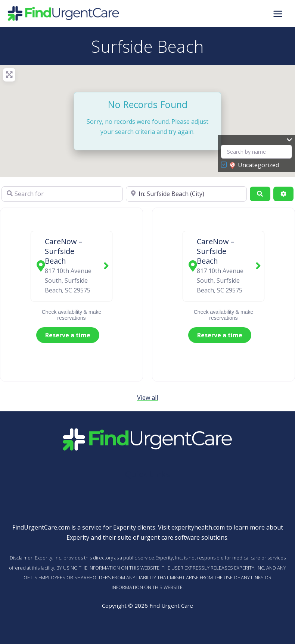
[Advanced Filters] (283, 194)
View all (147, 398)
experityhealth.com (198, 527)
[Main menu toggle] (278, 13)
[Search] (260, 194)
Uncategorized (254, 165)
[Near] (187, 194)
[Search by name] (256, 152)
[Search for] (62, 194)
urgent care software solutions (184, 537)
